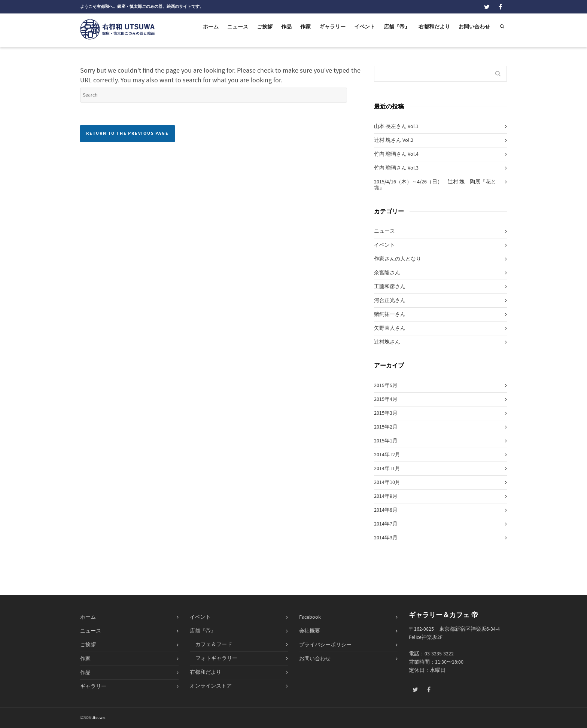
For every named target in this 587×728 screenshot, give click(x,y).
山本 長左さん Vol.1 (396, 127)
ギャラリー (332, 27)
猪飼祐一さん (390, 314)
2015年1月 (386, 441)
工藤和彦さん (390, 287)
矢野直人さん (390, 328)
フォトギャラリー (216, 658)
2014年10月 (387, 482)
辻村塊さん (387, 342)
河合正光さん (390, 301)
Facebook (310, 617)
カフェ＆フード (214, 645)
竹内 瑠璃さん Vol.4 (396, 154)
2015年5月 (386, 386)
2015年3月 (386, 413)
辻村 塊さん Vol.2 (394, 140)
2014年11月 (387, 469)
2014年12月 (387, 455)
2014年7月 (386, 524)
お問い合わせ (474, 27)
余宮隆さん (387, 273)
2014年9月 (386, 496)
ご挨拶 (265, 27)
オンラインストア (211, 686)
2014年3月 (386, 538)
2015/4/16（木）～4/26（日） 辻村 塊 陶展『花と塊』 (435, 185)
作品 (286, 27)
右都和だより (434, 27)
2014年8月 (386, 510)
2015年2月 (386, 427)
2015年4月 (386, 399)
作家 (305, 27)
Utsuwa (98, 718)
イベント (365, 27)
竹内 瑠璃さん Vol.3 (396, 168)
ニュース (238, 27)
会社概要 (310, 631)
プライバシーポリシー (325, 645)
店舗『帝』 (397, 27)
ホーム (211, 27)
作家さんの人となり (398, 259)
